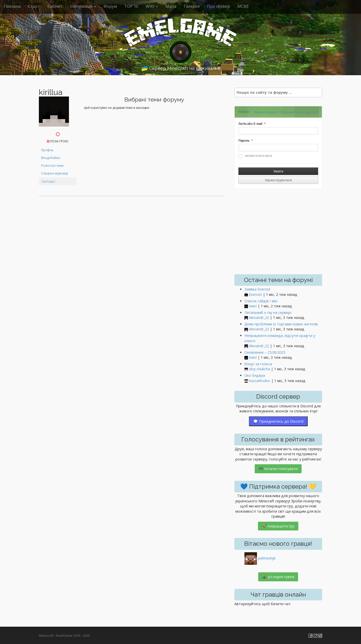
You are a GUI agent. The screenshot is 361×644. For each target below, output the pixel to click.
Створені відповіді (54, 173)
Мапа (171, 6)
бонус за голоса (258, 364)
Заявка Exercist (257, 289)
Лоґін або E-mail (250, 124)
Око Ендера (255, 375)
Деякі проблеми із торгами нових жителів (281, 324)
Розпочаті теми (52, 166)
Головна (12, 6)
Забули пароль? (266, 112)
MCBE (243, 6)
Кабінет (55, 6)
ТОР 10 (131, 6)
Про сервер (218, 6)
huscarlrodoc (260, 381)
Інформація (83, 6)
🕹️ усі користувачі (278, 577)
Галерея (192, 6)
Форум (110, 6)
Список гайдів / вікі (261, 301)
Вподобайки (51, 158)
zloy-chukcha (259, 369)
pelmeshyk (267, 558)
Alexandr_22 (259, 317)
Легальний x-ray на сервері (268, 312)
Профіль (47, 150)
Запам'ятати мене (255, 156)
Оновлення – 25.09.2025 (265, 352)
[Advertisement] (278, 232)
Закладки (48, 181)
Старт (34, 6)
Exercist (255, 294)
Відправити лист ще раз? (299, 112)
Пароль (244, 141)
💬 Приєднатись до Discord (278, 421)
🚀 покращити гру (278, 526)
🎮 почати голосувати (278, 469)
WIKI (152, 6)
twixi (253, 306)
